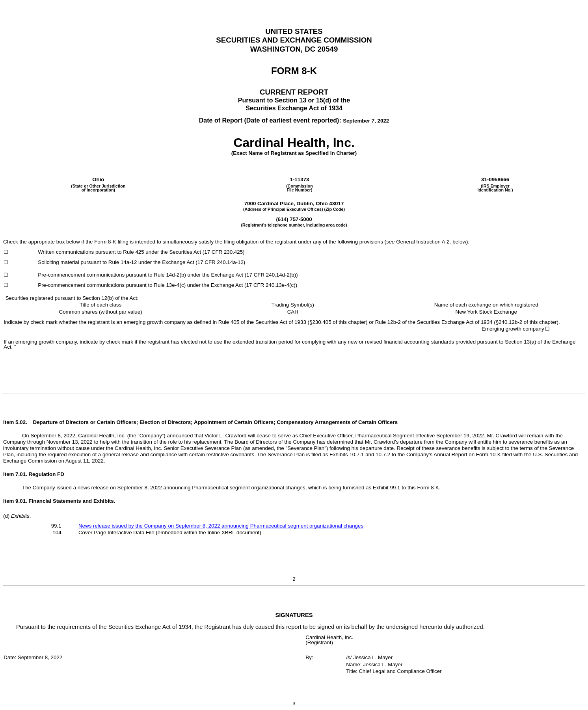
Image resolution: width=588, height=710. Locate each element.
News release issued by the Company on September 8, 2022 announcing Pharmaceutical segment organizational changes (221, 526)
